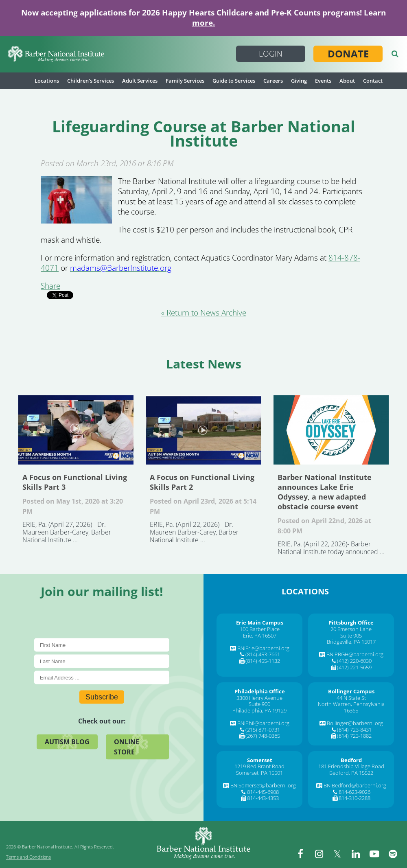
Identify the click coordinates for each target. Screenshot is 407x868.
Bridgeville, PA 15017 (351, 642)
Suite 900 (259, 704)
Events (323, 81)
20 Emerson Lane (351, 629)
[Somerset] (260, 760)
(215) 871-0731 (263, 730)
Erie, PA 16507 (260, 636)
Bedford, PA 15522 (351, 773)
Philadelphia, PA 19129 (259, 710)
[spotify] (393, 854)
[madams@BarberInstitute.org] (121, 268)
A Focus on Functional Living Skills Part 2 (203, 430)
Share (50, 286)
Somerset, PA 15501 (259, 773)
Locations (47, 81)
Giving (299, 81)
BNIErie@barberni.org (263, 648)
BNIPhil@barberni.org (263, 723)
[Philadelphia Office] (260, 691)
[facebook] (301, 854)
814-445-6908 (263, 792)
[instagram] (319, 854)
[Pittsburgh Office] (351, 623)
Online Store (127, 747)
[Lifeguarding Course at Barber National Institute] (76, 221)
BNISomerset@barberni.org (263, 785)
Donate (348, 54)
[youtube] (374, 854)
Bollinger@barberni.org (355, 723)
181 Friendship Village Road (351, 766)
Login (271, 54)
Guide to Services (234, 81)
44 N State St (351, 698)
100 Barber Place (260, 629)
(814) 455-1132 (263, 661)
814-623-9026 (354, 792)
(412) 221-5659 (354, 667)
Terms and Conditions (28, 857)
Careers (273, 81)
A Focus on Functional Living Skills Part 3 (76, 430)
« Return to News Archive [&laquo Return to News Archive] (204, 313)
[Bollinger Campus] (351, 691)
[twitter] (338, 854)
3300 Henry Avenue (259, 698)
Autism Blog (67, 742)
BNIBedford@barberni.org (355, 785)
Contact (373, 81)
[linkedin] (356, 854)
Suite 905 (351, 636)
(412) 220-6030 (354, 661)
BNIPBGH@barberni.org (355, 654)
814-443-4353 (263, 798)
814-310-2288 (354, 798)
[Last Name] (102, 661)
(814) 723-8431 (354, 730)
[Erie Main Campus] (260, 623)
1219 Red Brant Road (259, 766)
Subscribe (102, 697)
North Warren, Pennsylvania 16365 (351, 707)
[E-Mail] (102, 678)
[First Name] (102, 645)
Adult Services (140, 81)
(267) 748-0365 (263, 736)
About (347, 81)
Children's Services (91, 81)
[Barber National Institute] (56, 54)
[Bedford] (351, 760)
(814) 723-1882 (354, 736)
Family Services (185, 81)
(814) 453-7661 (263, 654)
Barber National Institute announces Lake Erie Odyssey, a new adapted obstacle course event (331, 430)
